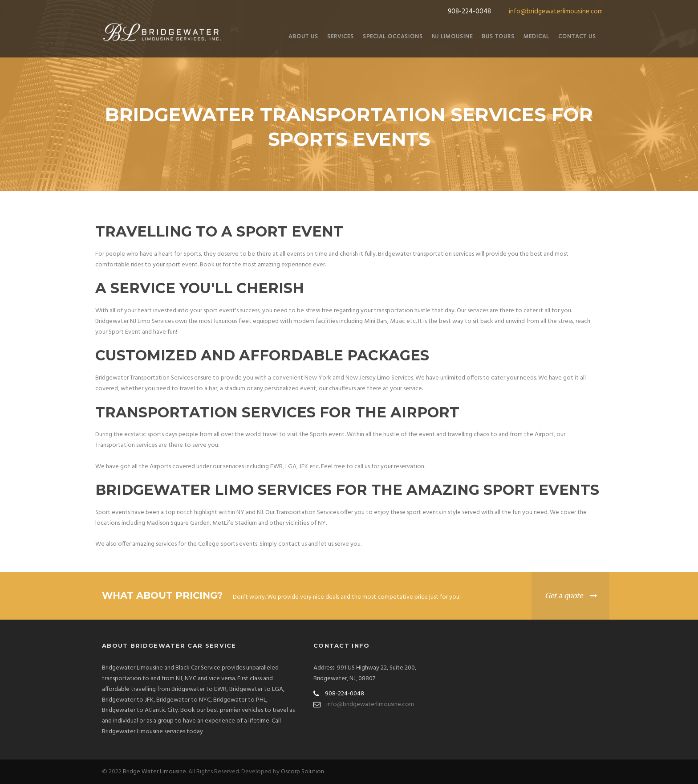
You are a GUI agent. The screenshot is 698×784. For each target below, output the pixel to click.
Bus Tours (498, 37)
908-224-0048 (469, 12)
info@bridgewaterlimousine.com (556, 12)
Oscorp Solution (302, 772)
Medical (536, 37)
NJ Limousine (452, 37)
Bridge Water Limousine (154, 772)
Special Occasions (393, 37)
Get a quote (564, 596)
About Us (303, 37)
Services (341, 37)
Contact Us (577, 37)
